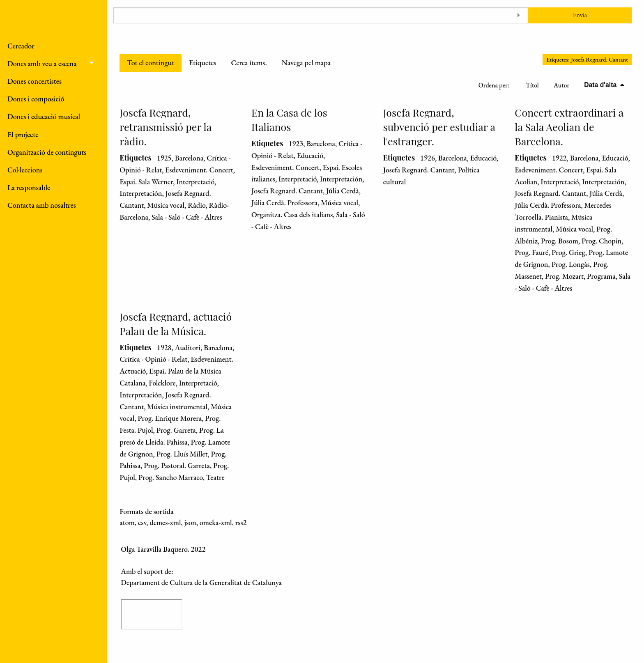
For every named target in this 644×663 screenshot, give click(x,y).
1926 (428, 158)
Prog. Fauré (531, 252)
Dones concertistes (34, 81)
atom (127, 522)
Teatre (215, 477)
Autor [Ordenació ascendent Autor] (561, 85)
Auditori (188, 348)
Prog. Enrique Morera (170, 418)
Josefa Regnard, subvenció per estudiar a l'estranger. (439, 127)
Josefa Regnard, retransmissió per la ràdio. (165, 127)
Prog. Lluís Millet (182, 454)
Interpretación (141, 193)
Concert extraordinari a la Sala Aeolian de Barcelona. (569, 127)
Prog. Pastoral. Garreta (177, 465)
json (190, 522)
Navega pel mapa (306, 63)
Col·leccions (25, 170)
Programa (601, 276)
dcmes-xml (165, 522)
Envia (580, 15)
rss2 (241, 522)
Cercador (21, 46)
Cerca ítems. (249, 63)
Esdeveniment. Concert (199, 170)
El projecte (23, 134)
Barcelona (189, 158)
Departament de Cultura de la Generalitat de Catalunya (201, 582)
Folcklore (162, 383)
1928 (164, 348)
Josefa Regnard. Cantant (287, 191)
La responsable (29, 187)
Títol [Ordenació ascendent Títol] (532, 85)
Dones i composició (36, 99)
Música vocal (166, 205)
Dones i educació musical (44, 116)
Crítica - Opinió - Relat (153, 359)
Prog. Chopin (601, 241)
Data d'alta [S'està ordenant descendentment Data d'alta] (601, 85)
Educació (310, 155)
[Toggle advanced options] (519, 15)
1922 (559, 158)
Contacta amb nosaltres (42, 205)
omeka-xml (216, 522)
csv (142, 522)
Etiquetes (202, 63)
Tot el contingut (151, 63)
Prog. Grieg (568, 252)
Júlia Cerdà (343, 191)
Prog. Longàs (571, 264)
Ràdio (197, 205)
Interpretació (195, 182)
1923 (296, 143)
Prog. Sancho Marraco (171, 477)
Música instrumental (177, 407)
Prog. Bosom (560, 241)
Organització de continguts (47, 152)
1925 (164, 158)
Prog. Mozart (564, 276)
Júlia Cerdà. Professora (284, 203)
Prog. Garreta (176, 430)
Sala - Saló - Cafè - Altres (187, 217)
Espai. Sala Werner (146, 182)
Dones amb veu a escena (42, 63)
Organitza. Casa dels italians (292, 214)
